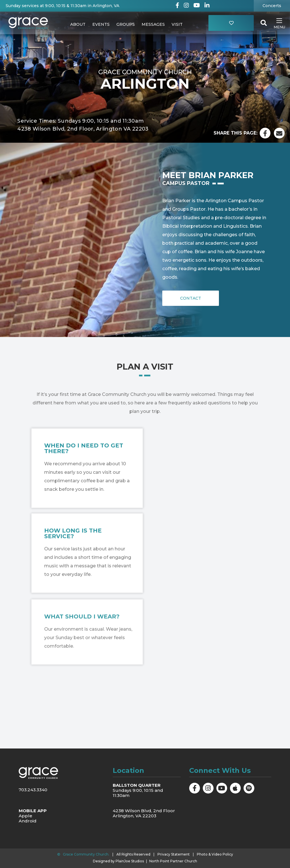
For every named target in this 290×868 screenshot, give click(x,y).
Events (101, 24)
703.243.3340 (33, 790)
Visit (177, 24)
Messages (153, 24)
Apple (25, 816)
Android (28, 821)
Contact (191, 298)
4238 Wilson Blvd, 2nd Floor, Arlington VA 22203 (83, 129)
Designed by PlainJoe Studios (118, 861)
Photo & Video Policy (215, 854)
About (78, 24)
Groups (126, 24)
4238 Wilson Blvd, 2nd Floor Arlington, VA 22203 (144, 813)
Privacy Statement (174, 854)
